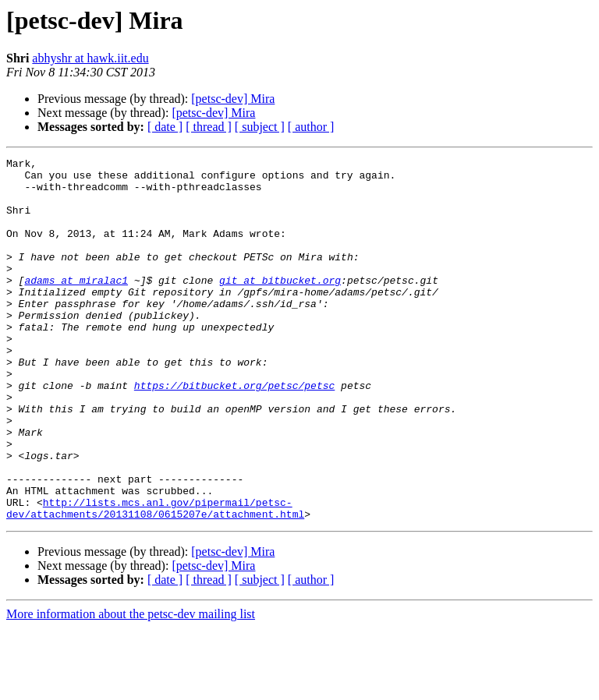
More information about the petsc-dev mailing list (131, 686)
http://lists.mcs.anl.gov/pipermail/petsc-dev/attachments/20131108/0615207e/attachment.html (155, 579)
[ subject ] (260, 127)
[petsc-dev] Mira (233, 99)
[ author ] (311, 127)
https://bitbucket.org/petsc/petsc (234, 432)
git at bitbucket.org (280, 306)
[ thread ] (209, 127)
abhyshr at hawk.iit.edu (90, 58)
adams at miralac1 (76, 306)
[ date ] (165, 127)
